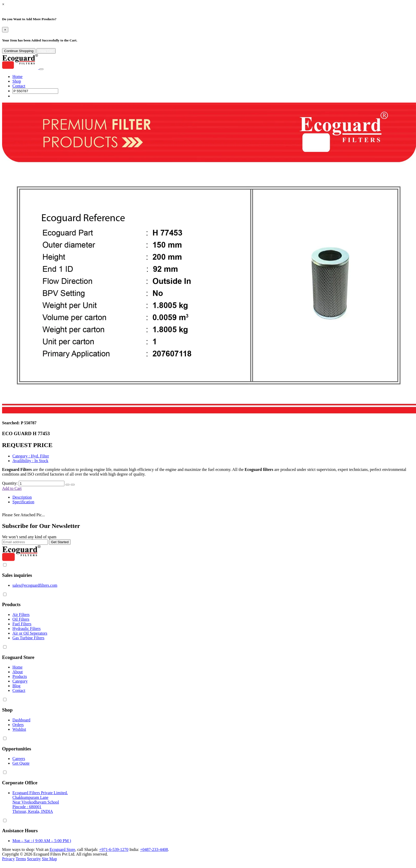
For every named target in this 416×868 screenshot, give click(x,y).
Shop (17, 81)
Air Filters (21, 615)
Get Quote (21, 763)
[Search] (35, 91)
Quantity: (10, 483)
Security (34, 859)
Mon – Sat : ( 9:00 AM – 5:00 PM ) (42, 841)
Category (20, 681)
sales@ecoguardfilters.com (35, 585)
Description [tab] (22, 497)
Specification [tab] (23, 502)
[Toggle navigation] (41, 69)
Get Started (60, 542)
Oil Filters (21, 619)
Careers (19, 759)
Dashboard (21, 720)
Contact (19, 86)
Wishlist (19, 729)
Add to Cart (12, 488)
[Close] (5, 30)
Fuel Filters (22, 624)
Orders (18, 725)
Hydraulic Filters (27, 629)
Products (20, 676)
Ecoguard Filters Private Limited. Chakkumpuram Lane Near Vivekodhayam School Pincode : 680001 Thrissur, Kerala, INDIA (40, 802)
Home (17, 77)
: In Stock (30, 461)
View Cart (46, 51)
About (18, 672)
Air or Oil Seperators (30, 633)
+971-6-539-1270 (114, 849)
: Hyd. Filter (31, 456)
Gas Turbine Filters (28, 638)
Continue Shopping (19, 51)
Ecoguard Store (62, 849)
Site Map (49, 859)
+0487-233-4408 (154, 849)
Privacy (8, 859)
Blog (16, 686)
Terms (21, 859)
